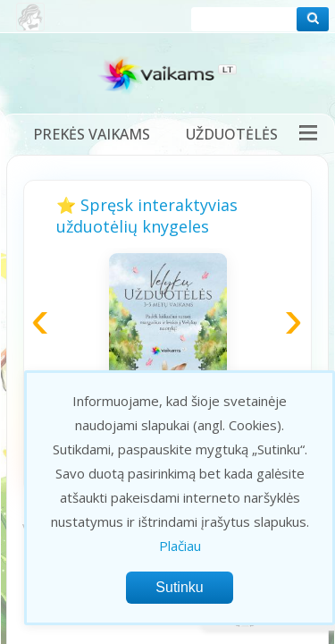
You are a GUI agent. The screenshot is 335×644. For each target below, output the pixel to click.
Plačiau (180, 546)
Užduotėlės (232, 134)
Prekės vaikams (92, 134)
